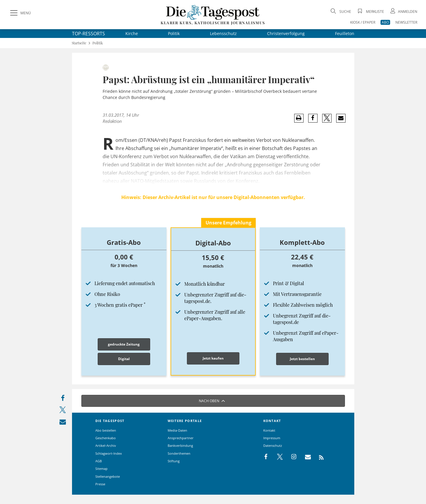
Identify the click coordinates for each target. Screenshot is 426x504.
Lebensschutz (223, 33)
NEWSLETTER (406, 22)
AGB (99, 461)
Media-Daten (177, 430)
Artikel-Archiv (106, 445)
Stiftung (174, 461)
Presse (100, 484)
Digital (124, 359)
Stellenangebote (108, 476)
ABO (385, 22)
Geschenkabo (106, 438)
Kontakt (269, 430)
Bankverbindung (180, 445)
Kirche (132, 33)
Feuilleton (345, 33)
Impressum (272, 438)
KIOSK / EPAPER (363, 22)
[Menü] (20, 13)
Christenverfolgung (286, 33)
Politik (174, 33)
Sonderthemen (179, 453)
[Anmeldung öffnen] (403, 12)
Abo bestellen (106, 430)
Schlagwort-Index (109, 453)
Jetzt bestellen (302, 359)
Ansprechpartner (181, 438)
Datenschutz (273, 445)
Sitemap (101, 469)
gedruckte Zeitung (124, 344)
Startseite (79, 43)
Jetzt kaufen (213, 358)
